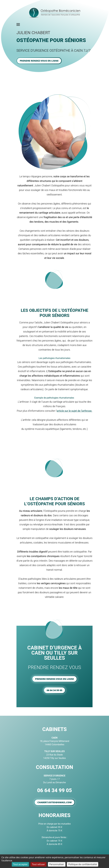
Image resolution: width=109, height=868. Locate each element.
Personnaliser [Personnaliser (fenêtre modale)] (57, 864)
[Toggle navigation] (18, 24)
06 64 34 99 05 (54, 690)
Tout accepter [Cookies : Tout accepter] (20, 864)
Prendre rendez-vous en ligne (39, 61)
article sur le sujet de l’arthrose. (75, 411)
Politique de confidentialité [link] (83, 864)
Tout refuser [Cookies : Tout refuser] (38, 864)
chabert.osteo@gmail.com (54, 802)
